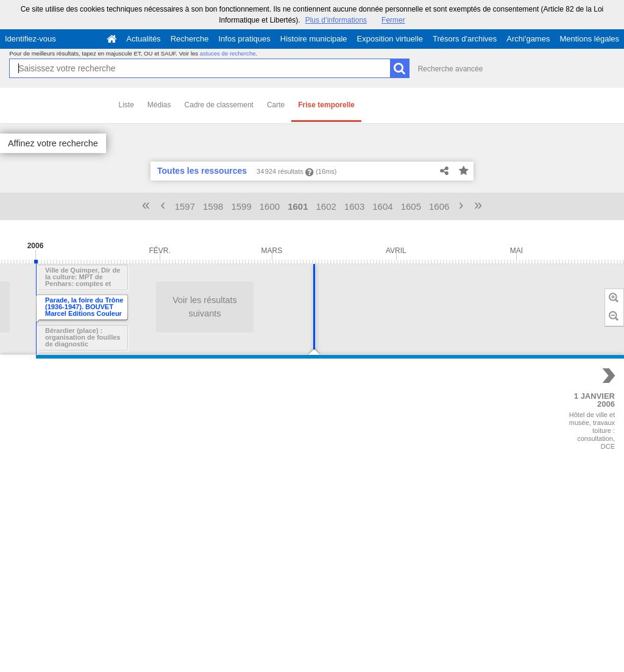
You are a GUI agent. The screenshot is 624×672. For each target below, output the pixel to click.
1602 (326, 206)
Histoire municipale (314, 39)
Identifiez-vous (30, 39)
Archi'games (528, 39)
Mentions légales (589, 39)
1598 (213, 206)
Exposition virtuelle (390, 39)
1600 (270, 206)
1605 (411, 206)
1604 (382, 206)
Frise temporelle (326, 105)
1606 (439, 206)
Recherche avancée (451, 69)
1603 (354, 206)
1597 (185, 206)
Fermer (393, 20)
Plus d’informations (336, 20)
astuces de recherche (228, 53)
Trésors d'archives (465, 39)
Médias (159, 105)
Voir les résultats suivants (107, 307)
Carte (276, 105)
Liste (126, 105)
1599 (241, 206)
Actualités (143, 39)
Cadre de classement (219, 105)
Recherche (190, 39)
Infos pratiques (245, 39)
